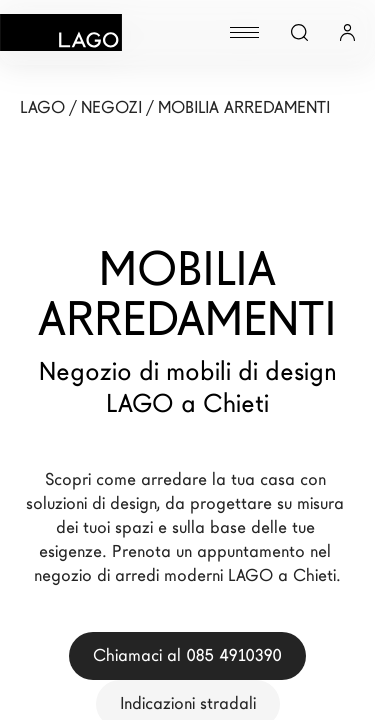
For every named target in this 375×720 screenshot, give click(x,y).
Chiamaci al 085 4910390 (187, 655)
